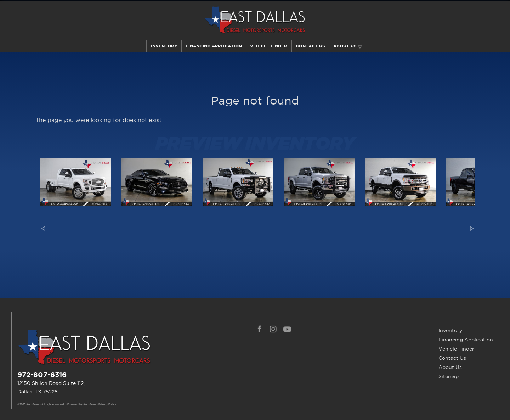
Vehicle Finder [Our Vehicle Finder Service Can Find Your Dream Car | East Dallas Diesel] (269, 46)
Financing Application (466, 340)
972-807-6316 (42, 374)
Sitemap (449, 376)
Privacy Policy (107, 404)
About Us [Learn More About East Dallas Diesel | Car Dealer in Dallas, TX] (346, 46)
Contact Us (452, 358)
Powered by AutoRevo (82, 404)
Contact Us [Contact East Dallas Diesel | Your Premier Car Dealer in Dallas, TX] (310, 46)
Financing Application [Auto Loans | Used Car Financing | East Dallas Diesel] (213, 46)
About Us (450, 367)
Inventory (163, 46)
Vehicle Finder (456, 349)
